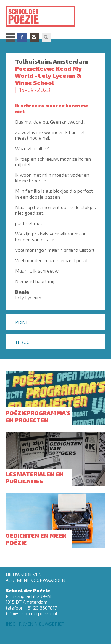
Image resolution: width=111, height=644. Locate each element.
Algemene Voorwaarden (35, 580)
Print (22, 322)
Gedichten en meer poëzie (36, 539)
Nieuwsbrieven (24, 574)
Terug (22, 342)
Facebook (22, 37)
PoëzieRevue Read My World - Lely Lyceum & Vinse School (48, 75)
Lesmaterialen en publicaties (35, 477)
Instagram (34, 37)
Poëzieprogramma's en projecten (38, 416)
